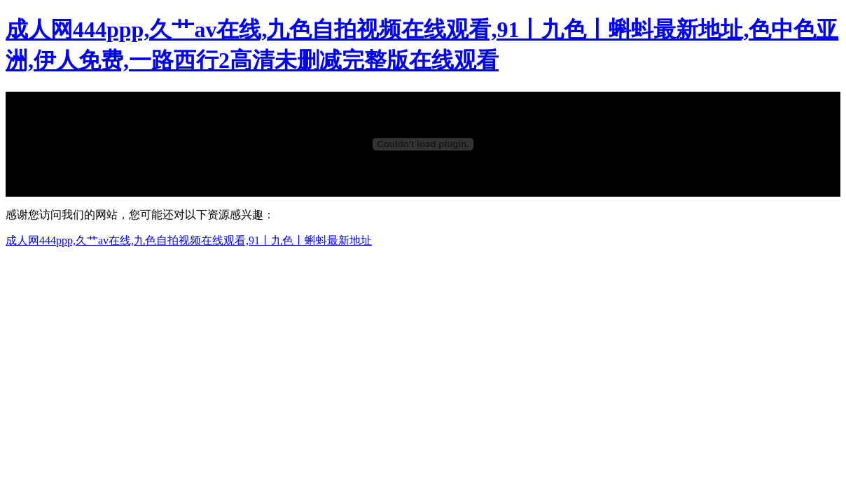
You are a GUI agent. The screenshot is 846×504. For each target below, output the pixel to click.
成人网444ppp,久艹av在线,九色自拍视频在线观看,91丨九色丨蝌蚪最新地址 (189, 240)
